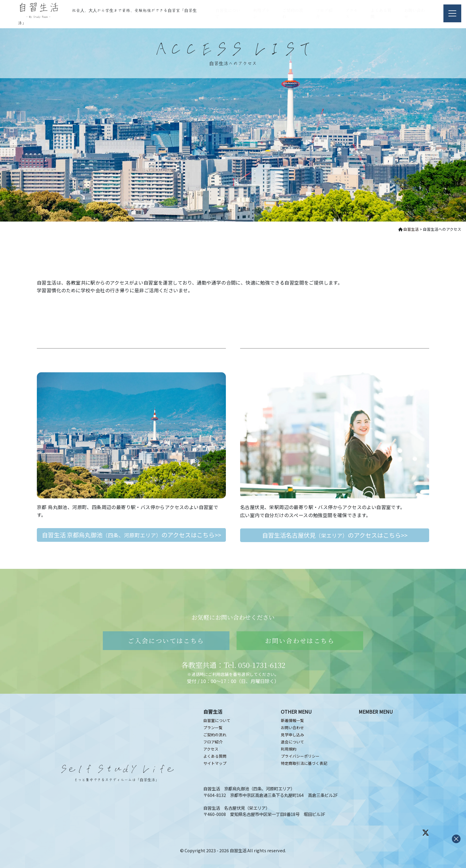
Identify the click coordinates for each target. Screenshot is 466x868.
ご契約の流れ (215, 735)
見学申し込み (292, 735)
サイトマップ (215, 763)
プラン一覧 (213, 727)
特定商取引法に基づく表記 (304, 763)
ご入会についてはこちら (166, 641)
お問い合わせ (292, 727)
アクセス (211, 749)
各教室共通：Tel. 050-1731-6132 (233, 665)
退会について (292, 742)
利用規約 (289, 749)
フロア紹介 (213, 742)
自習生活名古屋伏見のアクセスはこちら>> (335, 535)
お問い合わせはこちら (300, 641)
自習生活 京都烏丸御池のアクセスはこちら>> (132, 535)
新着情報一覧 (292, 720)
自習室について (217, 720)
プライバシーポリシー (300, 756)
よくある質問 (215, 756)
